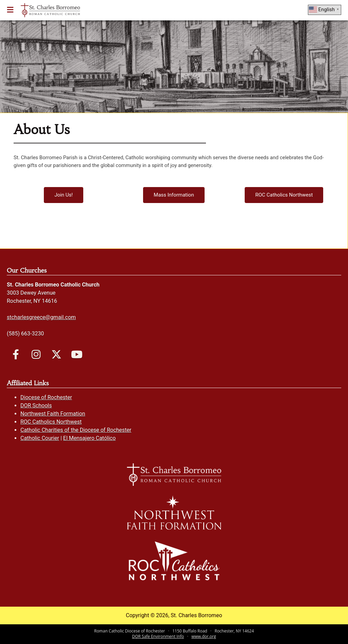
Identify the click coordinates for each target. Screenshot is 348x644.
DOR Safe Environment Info (158, 636)
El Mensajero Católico (89, 438)
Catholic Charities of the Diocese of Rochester (76, 430)
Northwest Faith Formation (53, 414)
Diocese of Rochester (46, 397)
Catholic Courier (40, 438)
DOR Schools (36, 406)
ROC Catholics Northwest (51, 422)
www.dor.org (204, 636)
